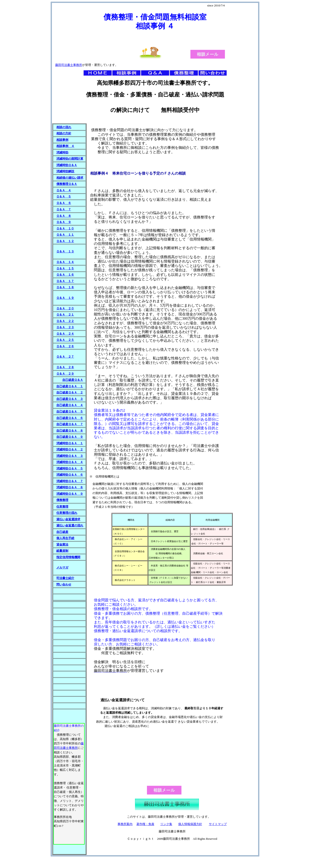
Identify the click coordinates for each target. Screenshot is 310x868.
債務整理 (62, 500)
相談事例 (62, 140)
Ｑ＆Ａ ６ (64, 203)
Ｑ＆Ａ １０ (65, 228)
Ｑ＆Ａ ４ (64, 190)
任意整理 (62, 507)
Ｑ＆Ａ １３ (65, 251)
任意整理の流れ (67, 513)
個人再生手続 (65, 538)
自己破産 (62, 532)
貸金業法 (62, 544)
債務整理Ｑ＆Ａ (67, 184)
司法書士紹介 (65, 578)
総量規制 (62, 551)
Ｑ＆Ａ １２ (65, 241)
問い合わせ (64, 584)
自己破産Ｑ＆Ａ (73, 380)
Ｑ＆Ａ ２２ (65, 321)
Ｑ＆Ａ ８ (64, 216)
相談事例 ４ (65, 146)
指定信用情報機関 (68, 557)
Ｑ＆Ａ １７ (65, 281)
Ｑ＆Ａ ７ (64, 209)
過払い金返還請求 (68, 519)
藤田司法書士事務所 (69, 65)
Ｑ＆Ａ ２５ (65, 340)
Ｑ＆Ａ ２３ (65, 327)
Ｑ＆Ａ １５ (65, 268)
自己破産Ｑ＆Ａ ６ (70, 418)
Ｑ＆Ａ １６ (65, 275)
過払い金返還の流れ (70, 525)
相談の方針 (64, 133)
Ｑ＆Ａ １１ (65, 235)
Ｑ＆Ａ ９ (64, 222)
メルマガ (62, 567)
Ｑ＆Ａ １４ (65, 262)
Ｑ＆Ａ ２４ (65, 334)
